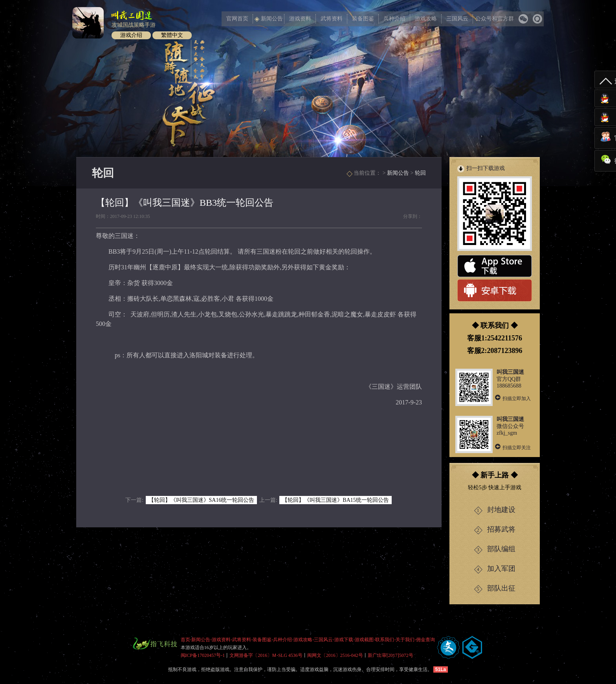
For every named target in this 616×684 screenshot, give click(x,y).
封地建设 (495, 510)
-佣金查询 (425, 640)
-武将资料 (241, 640)
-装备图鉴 (262, 640)
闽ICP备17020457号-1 (203, 655)
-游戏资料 (221, 640)
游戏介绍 (131, 35)
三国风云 (457, 19)
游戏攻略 (426, 19)
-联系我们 (384, 640)
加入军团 (495, 569)
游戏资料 (300, 19)
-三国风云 (323, 640)
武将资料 (332, 19)
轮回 (420, 173)
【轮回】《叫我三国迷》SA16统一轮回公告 (202, 500)
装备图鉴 (363, 19)
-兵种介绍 (282, 640)
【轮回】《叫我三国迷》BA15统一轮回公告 (335, 500)
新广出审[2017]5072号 (390, 655)
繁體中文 (172, 35)
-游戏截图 (364, 640)
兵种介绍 (394, 19)
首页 (185, 640)
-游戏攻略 (302, 640)
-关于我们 (405, 640)
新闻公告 (269, 19)
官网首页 (237, 19)
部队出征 (495, 589)
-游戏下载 (343, 640)
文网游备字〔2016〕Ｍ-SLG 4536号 (266, 655)
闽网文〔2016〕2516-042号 (335, 655)
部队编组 (495, 550)
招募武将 (495, 530)
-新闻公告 (200, 640)
